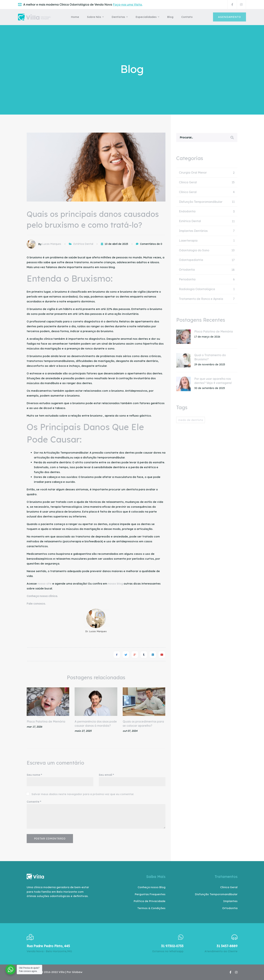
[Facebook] (117, 655)
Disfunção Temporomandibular (207, 204)
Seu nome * (34, 775)
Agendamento (229, 17)
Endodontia (207, 214)
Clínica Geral (207, 184)
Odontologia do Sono (207, 252)
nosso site (45, 584)
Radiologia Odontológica (207, 291)
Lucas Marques (52, 244)
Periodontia (207, 282)
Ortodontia (207, 272)
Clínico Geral (207, 194)
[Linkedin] (153, 655)
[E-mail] (162, 655)
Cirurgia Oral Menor (207, 175)
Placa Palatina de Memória (46, 721)
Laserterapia (207, 243)
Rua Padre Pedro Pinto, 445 (48, 946)
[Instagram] (236, 972)
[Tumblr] (144, 655)
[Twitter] (126, 655)
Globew (77, 972)
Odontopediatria (207, 262)
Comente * (34, 802)
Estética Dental (83, 244)
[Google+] (135, 655)
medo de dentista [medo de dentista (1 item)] (191, 422)
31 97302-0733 (172, 946)
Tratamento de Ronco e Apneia (207, 301)
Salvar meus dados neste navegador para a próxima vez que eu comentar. (83, 794)
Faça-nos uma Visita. (128, 5)
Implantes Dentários (207, 233)
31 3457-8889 (227, 946)
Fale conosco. (36, 604)
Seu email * (106, 775)
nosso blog (115, 584)
